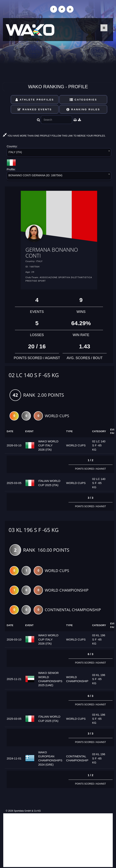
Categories (83, 100)
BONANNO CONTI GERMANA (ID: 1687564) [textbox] (35, 175)
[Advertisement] (58, 840)
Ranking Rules (83, 109)
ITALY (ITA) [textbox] (15, 152)
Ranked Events (35, 109)
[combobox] (59, 153)
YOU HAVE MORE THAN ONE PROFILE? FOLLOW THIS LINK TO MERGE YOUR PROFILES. (54, 136)
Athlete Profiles (35, 100)
